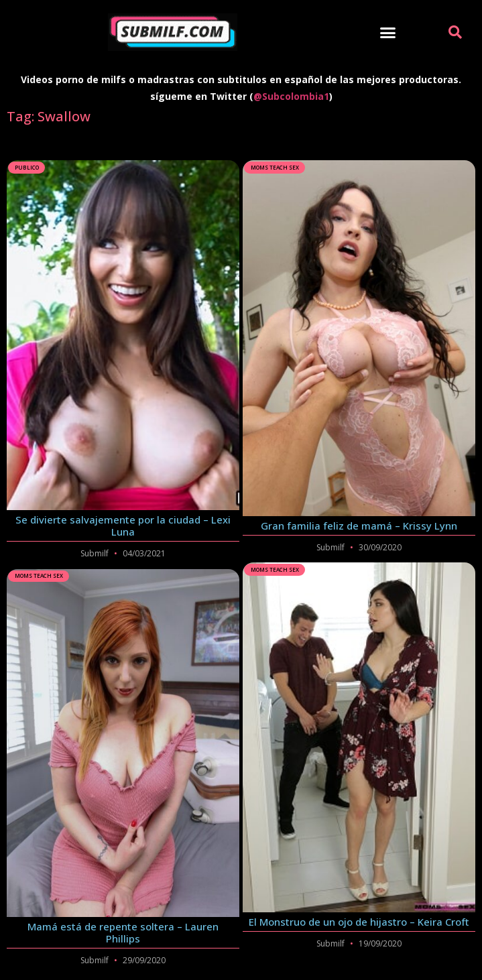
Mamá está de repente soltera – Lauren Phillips (123, 932)
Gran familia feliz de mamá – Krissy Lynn (359, 526)
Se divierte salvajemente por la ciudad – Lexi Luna (123, 526)
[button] (388, 32)
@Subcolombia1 (291, 96)
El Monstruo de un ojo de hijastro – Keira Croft (359, 922)
